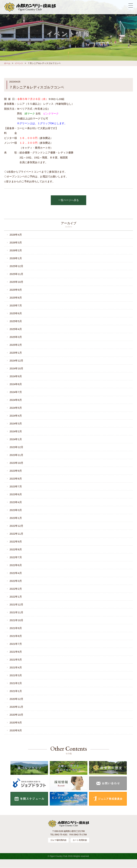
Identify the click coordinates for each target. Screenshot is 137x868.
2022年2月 (16, 589)
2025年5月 (16, 321)
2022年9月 (16, 542)
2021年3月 (16, 675)
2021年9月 (16, 628)
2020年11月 (16, 707)
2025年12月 (16, 266)
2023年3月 (16, 510)
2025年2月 (16, 345)
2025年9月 (16, 290)
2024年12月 (16, 361)
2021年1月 (16, 691)
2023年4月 (16, 502)
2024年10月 (16, 368)
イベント (19, 63)
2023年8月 (16, 479)
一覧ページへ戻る (69, 200)
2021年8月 (16, 636)
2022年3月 (16, 581)
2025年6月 (16, 313)
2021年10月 (16, 620)
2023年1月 (16, 518)
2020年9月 (16, 723)
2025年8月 (16, 298)
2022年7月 (16, 557)
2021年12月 (16, 604)
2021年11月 (16, 612)
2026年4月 (16, 235)
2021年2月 (16, 683)
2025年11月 (16, 274)
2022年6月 (16, 565)
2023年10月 (16, 463)
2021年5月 (16, 660)
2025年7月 (16, 305)
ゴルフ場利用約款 (58, 840)
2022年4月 (16, 573)
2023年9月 (16, 471)
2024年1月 (16, 439)
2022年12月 (16, 526)
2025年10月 (16, 282)
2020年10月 (16, 715)
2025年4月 (16, 329)
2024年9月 (16, 376)
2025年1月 (16, 353)
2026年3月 (16, 242)
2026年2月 (16, 250)
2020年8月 (16, 730)
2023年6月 (16, 494)
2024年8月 (16, 384)
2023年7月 (16, 486)
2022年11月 (16, 534)
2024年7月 (16, 392)
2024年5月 (16, 408)
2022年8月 (16, 549)
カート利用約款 (80, 840)
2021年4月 (16, 667)
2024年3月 (16, 423)
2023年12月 (16, 447)
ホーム (7, 63)
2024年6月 (16, 400)
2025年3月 (16, 337)
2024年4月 (16, 416)
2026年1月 (16, 258)
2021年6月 (16, 652)
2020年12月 (16, 699)
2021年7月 (16, 644)
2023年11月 (16, 455)
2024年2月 (16, 431)
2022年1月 (16, 597)
